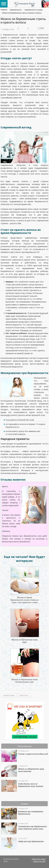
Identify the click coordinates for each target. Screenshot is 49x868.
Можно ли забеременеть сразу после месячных (31, 770)
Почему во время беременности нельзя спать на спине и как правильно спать (24, 600)
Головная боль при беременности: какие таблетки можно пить (33, 828)
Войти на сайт (39, 861)
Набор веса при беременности (31, 841)
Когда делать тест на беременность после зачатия (31, 785)
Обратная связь (39, 859)
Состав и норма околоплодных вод (33, 754)
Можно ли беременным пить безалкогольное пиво (25, 681)
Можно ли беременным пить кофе (25, 641)
